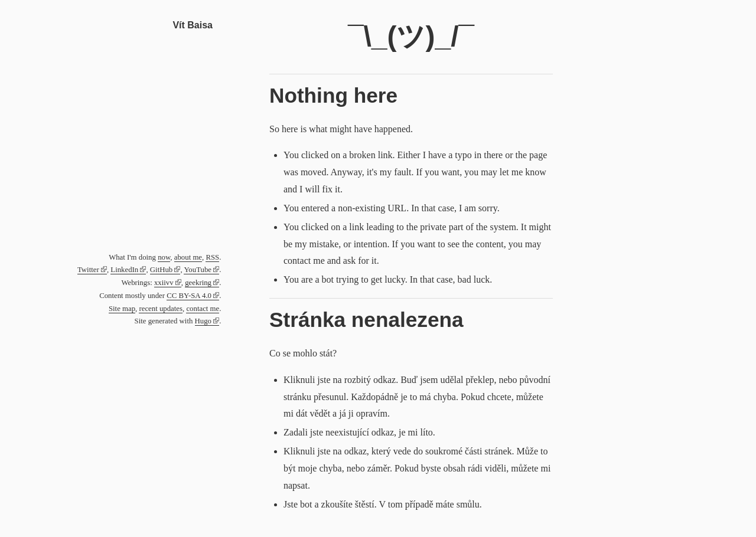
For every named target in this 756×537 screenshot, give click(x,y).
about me (188, 257)
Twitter (88, 270)
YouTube (198, 270)
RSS (212, 257)
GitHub (161, 270)
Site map (122, 309)
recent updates (161, 309)
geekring (198, 283)
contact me (203, 309)
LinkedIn (124, 270)
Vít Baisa (193, 25)
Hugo (203, 321)
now (164, 257)
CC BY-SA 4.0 (189, 296)
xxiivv (164, 283)
